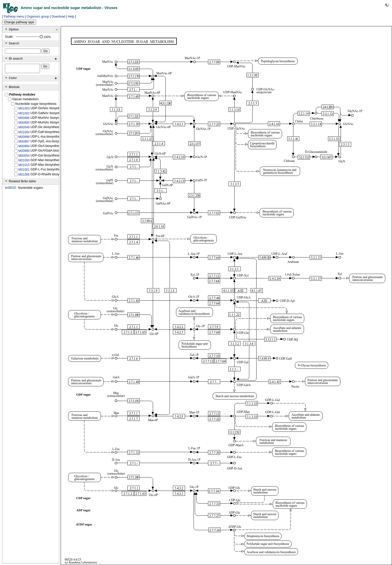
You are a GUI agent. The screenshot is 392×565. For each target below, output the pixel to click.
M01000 (24, 162)
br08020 (11, 189)
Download (58, 17)
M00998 (24, 138)
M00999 (24, 152)
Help (71, 17)
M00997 (24, 143)
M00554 (24, 157)
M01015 (24, 167)
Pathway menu (14, 17)
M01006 (24, 176)
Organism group (38, 17)
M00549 (24, 129)
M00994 (24, 148)
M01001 (24, 171)
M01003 (24, 110)
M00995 (24, 124)
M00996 (24, 120)
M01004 (24, 134)
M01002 (24, 115)
